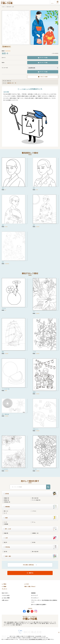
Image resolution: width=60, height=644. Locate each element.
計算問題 (5, 524)
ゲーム (33, 522)
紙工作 (5, 542)
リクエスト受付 (6, 595)
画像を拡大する (7, 47)
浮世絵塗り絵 (6, 502)
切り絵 (33, 542)
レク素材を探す (8, 7)
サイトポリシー (35, 598)
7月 (15, 83)
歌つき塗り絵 (35, 498)
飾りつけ (5, 511)
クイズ (5, 522)
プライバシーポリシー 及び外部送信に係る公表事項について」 (33, 639)
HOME (3, 7)
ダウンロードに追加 (43, 58)
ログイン (53, 3)
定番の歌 (5, 533)
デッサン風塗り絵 (36, 500)
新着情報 (33, 593)
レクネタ (27, 584)
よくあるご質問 (6, 598)
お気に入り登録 (44, 77)
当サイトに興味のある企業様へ (39, 604)
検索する (31, 573)
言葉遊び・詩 (35, 533)
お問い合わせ (5, 600)
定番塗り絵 (9, 83)
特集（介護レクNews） (30, 587)
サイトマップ (34, 595)
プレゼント (5, 589)
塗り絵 (5, 551)
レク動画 (4, 587)
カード (5, 513)
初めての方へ (5, 593)
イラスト (34, 511)
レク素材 (4, 584)
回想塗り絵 (6, 500)
